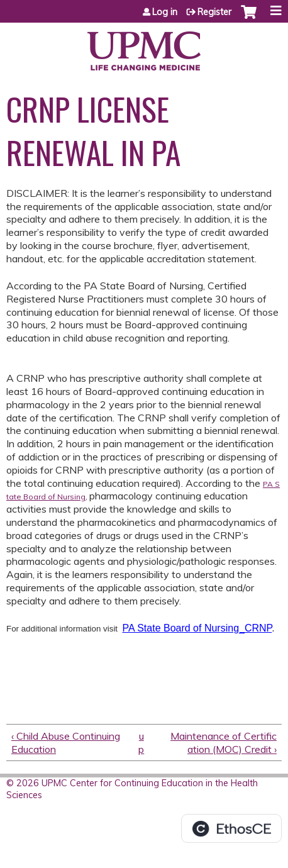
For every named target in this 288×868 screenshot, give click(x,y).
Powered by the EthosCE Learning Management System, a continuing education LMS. (231, 828)
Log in (165, 12)
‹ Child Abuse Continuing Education (66, 743)
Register (214, 12)
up (141, 743)
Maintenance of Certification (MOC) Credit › (224, 743)
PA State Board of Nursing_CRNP (197, 628)
